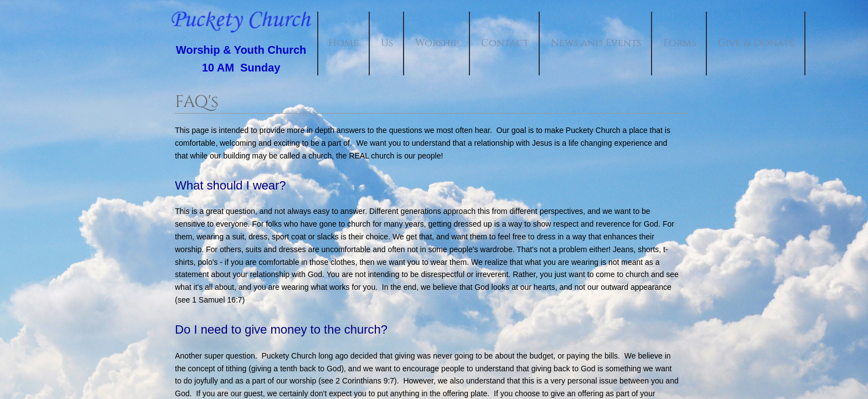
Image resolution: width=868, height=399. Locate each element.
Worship (437, 43)
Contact (505, 43)
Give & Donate (756, 43)
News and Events (596, 43)
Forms (680, 43)
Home (343, 43)
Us (387, 43)
